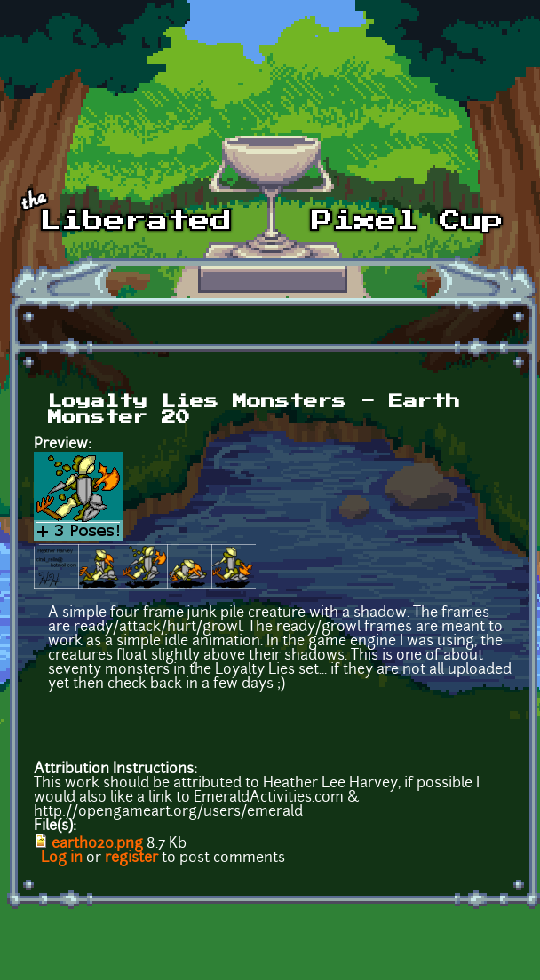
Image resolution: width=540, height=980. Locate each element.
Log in (62, 858)
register (131, 858)
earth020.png (97, 844)
